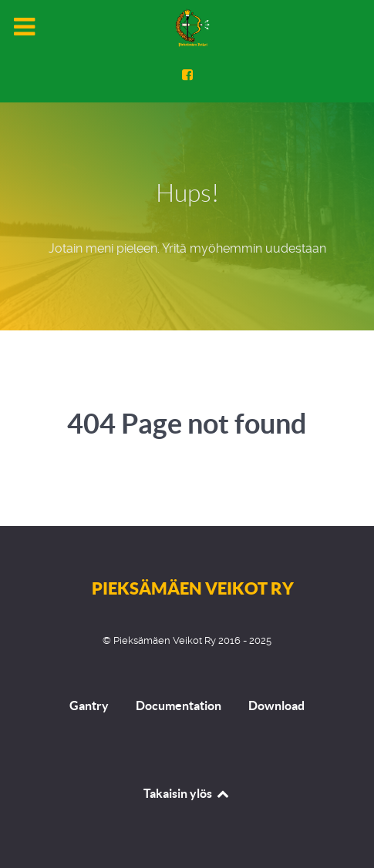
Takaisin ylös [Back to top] (187, 793)
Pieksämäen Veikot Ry (193, 588)
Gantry (89, 705)
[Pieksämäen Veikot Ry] (187, 28)
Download (276, 705)
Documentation (179, 705)
